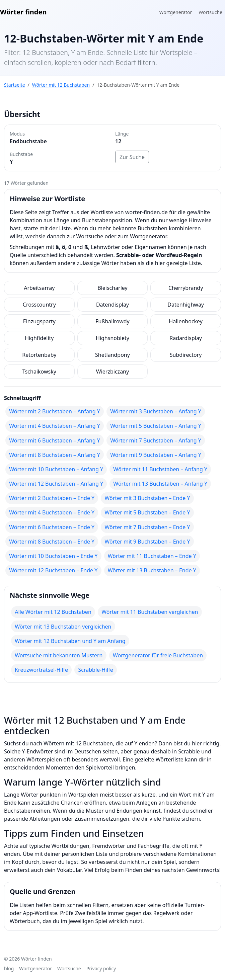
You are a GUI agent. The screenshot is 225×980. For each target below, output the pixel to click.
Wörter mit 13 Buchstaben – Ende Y (152, 570)
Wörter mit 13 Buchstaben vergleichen (63, 627)
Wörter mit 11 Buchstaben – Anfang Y (160, 469)
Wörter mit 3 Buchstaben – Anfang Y (156, 411)
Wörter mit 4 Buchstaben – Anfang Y (55, 426)
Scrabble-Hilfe (95, 670)
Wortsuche (210, 12)
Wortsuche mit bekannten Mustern (59, 655)
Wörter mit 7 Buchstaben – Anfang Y (156, 440)
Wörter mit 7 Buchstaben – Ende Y (147, 527)
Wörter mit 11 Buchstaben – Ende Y (152, 556)
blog (9, 968)
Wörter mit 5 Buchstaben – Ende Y (147, 512)
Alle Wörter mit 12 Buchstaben (53, 612)
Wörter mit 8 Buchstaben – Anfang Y (55, 455)
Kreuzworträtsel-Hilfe (41, 670)
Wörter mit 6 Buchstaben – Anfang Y (55, 440)
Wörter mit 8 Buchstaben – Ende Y (52, 542)
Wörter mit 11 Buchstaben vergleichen (150, 612)
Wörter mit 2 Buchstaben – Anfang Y (55, 411)
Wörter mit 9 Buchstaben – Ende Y (147, 542)
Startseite (15, 85)
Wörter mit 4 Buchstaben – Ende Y (52, 512)
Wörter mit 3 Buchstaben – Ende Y (147, 498)
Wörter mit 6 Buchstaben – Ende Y (52, 527)
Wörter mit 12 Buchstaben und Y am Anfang (70, 641)
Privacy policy (101, 968)
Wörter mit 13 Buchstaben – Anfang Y (160, 484)
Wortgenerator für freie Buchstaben (158, 655)
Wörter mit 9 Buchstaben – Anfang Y (156, 455)
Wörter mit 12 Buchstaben (61, 85)
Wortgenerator (176, 12)
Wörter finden (23, 12)
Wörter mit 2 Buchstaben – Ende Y (52, 498)
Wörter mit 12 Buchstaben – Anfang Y (56, 484)
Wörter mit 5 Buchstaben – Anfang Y (156, 426)
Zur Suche (132, 157)
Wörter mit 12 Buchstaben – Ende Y (53, 570)
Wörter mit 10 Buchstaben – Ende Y (53, 556)
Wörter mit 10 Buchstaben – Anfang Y (56, 469)
